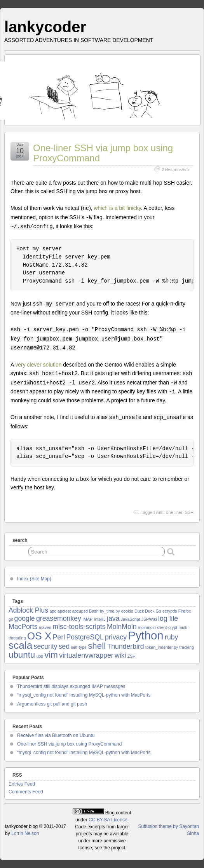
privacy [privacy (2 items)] (116, 637)
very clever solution (38, 365)
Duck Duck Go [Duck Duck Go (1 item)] (148, 611)
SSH (189, 512)
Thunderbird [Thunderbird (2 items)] (125, 646)
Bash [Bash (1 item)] (94, 611)
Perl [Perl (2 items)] (59, 637)
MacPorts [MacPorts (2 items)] (23, 627)
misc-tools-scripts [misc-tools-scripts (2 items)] (79, 627)
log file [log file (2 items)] (168, 618)
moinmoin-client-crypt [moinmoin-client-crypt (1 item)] (158, 627)
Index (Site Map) (34, 579)
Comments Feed (26, 792)
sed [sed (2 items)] (64, 646)
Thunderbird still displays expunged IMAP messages (71, 686)
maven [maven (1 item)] (45, 627)
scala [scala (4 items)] (20, 645)
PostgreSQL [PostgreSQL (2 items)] (85, 637)
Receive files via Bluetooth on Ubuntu (56, 735)
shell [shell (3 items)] (97, 646)
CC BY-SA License (108, 820)
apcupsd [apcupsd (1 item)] (80, 611)
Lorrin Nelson (25, 833)
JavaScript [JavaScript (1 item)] (131, 619)
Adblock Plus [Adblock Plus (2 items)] (28, 610)
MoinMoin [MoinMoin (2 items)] (122, 627)
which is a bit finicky (118, 208)
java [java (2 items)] (113, 618)
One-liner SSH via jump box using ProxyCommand (103, 153)
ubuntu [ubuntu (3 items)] (22, 655)
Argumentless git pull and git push (52, 704)
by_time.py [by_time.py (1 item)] (110, 611)
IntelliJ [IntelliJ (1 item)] (100, 619)
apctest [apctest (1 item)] (64, 611)
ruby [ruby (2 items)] (171, 637)
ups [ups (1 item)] (40, 656)
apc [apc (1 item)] (53, 611)
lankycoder (45, 27)
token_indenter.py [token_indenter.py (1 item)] (162, 647)
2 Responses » (176, 169)
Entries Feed (22, 784)
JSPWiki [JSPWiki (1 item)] (149, 619)
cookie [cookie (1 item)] (127, 611)
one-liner (174, 512)
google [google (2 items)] (25, 618)
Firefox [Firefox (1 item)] (185, 611)
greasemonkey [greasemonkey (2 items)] (59, 618)
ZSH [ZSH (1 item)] (132, 656)
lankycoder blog (21, 826)
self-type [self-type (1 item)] (79, 647)
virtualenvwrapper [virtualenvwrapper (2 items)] (86, 655)
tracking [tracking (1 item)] (187, 647)
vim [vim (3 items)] (51, 655)
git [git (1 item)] (11, 619)
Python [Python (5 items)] (146, 635)
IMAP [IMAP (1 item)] (87, 619)
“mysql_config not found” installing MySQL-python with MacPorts (84, 695)
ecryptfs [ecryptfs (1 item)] (170, 611)
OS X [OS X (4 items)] (39, 636)
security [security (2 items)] (46, 646)
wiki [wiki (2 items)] (120, 655)
